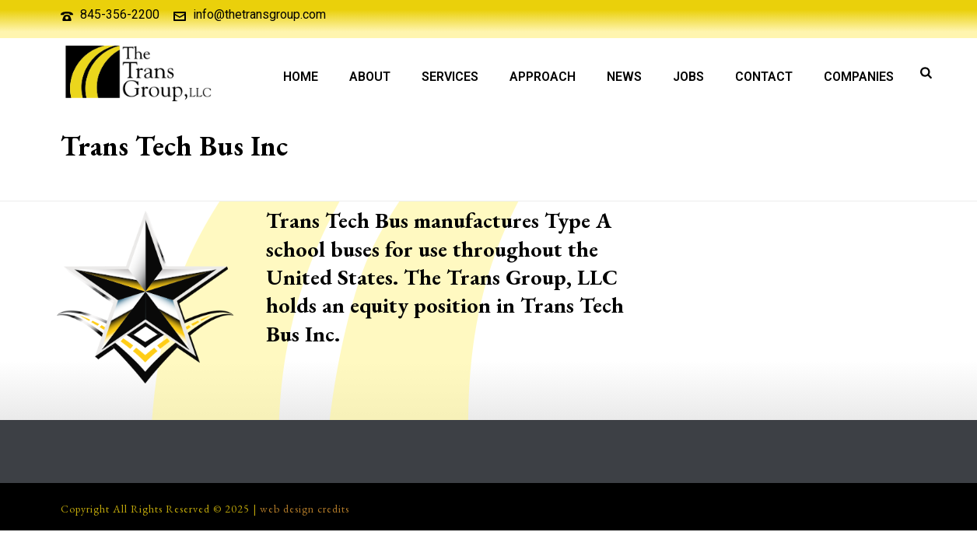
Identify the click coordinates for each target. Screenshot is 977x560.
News (624, 77)
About (370, 77)
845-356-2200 (120, 14)
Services (450, 77)
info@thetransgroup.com (259, 14)
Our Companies (760, 186)
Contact (764, 77)
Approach (543, 77)
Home (301, 77)
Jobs (688, 77)
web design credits (305, 509)
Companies (859, 77)
